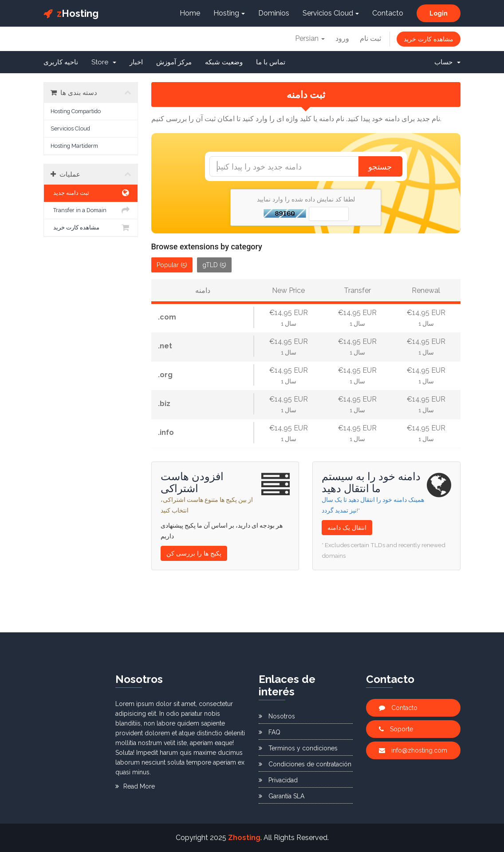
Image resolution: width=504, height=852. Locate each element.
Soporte (396, 729)
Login (439, 13)
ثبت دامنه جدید (91, 193)
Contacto (388, 13)
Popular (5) (172, 265)
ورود (342, 38)
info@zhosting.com (413, 750)
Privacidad (278, 780)
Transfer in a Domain (91, 210)
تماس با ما (271, 62)
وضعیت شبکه (224, 62)
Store (104, 62)
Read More (135, 786)
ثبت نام (370, 38)
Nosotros (277, 716)
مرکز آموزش (174, 62)
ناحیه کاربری (61, 62)
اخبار (136, 62)
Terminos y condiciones (298, 748)
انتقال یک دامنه (347, 528)
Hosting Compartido (76, 111)
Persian (310, 38)
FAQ (270, 732)
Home (190, 13)
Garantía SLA (282, 796)
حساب (447, 62)
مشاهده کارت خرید (429, 39)
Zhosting (244, 838)
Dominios (274, 13)
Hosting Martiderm (74, 146)
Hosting (71, 13)
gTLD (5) (214, 265)
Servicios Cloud (331, 13)
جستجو (380, 166)
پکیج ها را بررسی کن (194, 553)
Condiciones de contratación (305, 764)
